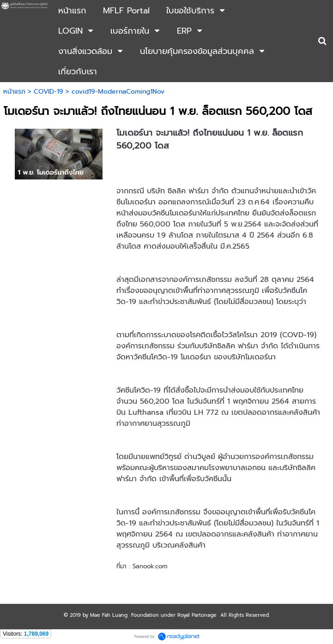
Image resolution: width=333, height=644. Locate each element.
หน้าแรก (14, 92)
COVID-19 (48, 92)
